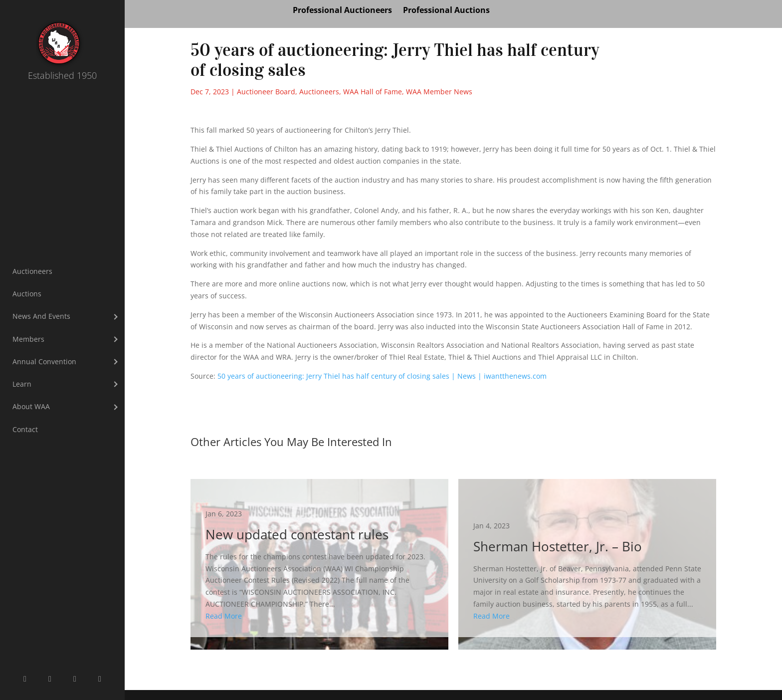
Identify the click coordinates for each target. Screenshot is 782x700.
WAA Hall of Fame (373, 92)
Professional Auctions (446, 11)
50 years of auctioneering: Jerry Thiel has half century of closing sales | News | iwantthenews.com (382, 376)
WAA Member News (439, 92)
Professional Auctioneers (342, 11)
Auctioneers (319, 92)
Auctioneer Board (266, 92)
